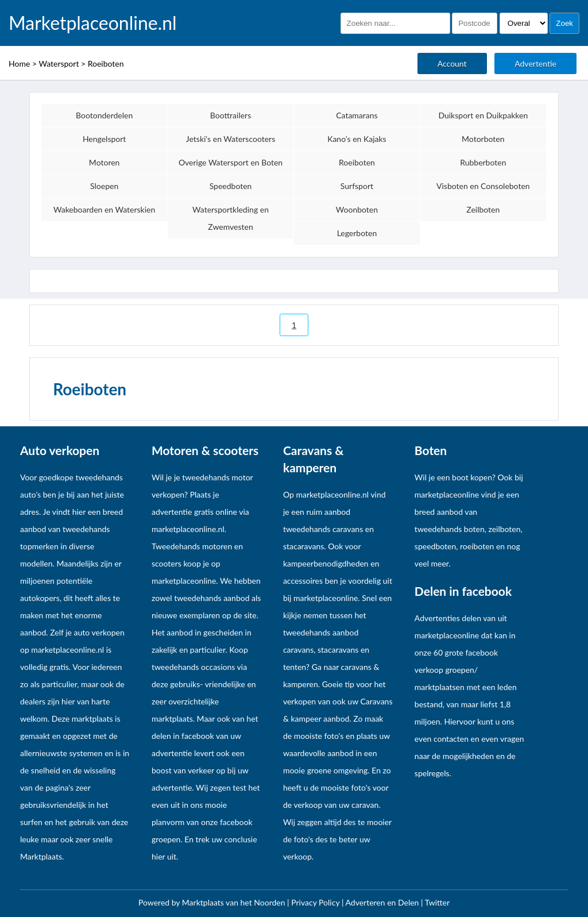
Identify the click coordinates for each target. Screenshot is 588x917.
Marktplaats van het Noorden (235, 902)
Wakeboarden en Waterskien (104, 209)
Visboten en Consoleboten (483, 186)
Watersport (59, 63)
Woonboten (357, 209)
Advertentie (535, 63)
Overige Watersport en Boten (231, 162)
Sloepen (104, 186)
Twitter (437, 902)
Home (19, 63)
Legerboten (357, 233)
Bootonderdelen (104, 115)
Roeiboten (106, 63)
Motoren (105, 162)
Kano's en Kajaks (357, 139)
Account (452, 63)
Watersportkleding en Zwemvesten (231, 218)
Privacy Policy (316, 902)
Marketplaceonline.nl (93, 23)
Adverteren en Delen (382, 902)
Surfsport (357, 186)
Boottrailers (231, 115)
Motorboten (483, 139)
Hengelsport (105, 139)
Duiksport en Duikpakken (483, 115)
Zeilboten (483, 209)
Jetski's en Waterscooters (231, 139)
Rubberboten (483, 162)
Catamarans (357, 115)
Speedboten (231, 186)
